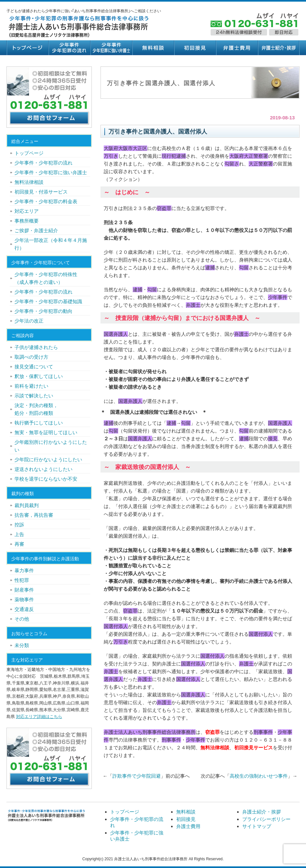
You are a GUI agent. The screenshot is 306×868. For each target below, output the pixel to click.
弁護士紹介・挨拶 (279, 48)
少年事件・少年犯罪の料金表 (46, 201)
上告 (19, 534)
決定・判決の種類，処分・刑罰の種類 (36, 409)
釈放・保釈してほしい (39, 376)
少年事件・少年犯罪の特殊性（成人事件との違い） (46, 278)
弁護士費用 (237, 48)
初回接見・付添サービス (41, 192)
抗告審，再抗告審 (34, 515)
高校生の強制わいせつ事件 (259, 776)
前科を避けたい (31, 386)
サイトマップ (257, 826)
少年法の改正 (29, 321)
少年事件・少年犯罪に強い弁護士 (111, 48)
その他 (22, 619)
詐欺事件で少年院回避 (137, 776)
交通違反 (24, 609)
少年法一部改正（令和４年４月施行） (51, 244)
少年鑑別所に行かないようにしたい (51, 446)
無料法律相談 (29, 182)
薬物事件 (24, 599)
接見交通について (34, 367)
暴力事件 (24, 570)
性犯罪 (22, 580)
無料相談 (153, 48)
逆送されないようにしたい (43, 469)
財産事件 (24, 590)
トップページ (27, 48)
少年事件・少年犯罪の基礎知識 (48, 301)
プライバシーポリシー (266, 819)
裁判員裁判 (27, 505)
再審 (19, 544)
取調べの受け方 (31, 357)
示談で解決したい (34, 396)
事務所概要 (27, 221)
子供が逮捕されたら (36, 347)
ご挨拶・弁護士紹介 (36, 230)
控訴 (19, 525)
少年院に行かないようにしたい (48, 459)
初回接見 (195, 48)
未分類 (22, 645)
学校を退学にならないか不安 (46, 479)
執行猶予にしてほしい (39, 423)
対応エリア (27, 211)
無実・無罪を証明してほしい (46, 432)
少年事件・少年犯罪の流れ (69, 48)
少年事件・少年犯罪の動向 (43, 311)
